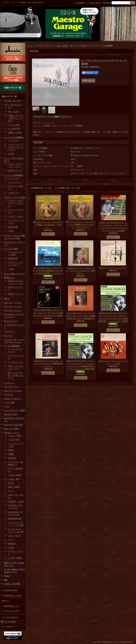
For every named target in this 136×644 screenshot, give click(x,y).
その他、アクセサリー (13, 399)
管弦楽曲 (12, 458)
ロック (11, 539)
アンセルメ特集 (15, 436)
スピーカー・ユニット (13, 310)
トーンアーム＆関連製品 (14, 137)
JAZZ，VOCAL (14, 536)
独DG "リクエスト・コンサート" (113, 268)
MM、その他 (14, 111)
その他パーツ (14, 193)
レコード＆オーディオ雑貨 (15, 410)
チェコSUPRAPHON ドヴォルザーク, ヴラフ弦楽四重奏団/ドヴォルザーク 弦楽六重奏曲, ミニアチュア (48, 271)
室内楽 (11, 483)
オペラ (11, 491)
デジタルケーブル (16, 362)
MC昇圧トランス (15, 170)
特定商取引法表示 (11, 590)
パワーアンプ (9, 331)
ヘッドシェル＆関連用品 (14, 175)
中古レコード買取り (12, 429)
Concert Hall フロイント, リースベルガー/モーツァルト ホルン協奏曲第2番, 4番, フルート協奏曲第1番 (81, 316)
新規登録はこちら (12, 606)
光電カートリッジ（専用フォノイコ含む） (16, 118)
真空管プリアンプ (16, 294)
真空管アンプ (9, 278)
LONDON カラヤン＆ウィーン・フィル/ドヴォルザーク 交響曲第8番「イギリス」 (48, 363)
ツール (7, 406)
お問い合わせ (95, 3)
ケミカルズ (8, 395)
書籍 (6, 580)
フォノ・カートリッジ (13, 105)
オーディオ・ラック (12, 387)
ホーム (30, 46)
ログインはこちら (12, 611)
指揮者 (11, 450)
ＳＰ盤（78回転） (16, 558)
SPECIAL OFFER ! (11, 414)
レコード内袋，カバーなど (15, 274)
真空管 (7, 299)
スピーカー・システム (13, 303)
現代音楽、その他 (16, 501)
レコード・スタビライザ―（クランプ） (16, 203)
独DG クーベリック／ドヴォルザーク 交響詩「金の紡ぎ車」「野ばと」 (48, 225)
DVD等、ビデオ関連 (12, 584)
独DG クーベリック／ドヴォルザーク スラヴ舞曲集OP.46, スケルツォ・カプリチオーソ (81, 225)
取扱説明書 (13, 227)
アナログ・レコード (12, 433)
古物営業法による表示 (12, 595)
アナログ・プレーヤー (13, 101)
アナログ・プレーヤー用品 (15, 197)
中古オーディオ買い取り (14, 425)
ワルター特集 (14, 440)
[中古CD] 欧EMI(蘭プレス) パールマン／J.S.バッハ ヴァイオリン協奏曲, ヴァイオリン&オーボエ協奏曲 (48, 313)
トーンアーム (14, 140)
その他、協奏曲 (15, 475)
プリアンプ (8, 335)
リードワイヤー (15, 182)
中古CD (7, 576)
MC (10, 108)
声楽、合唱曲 (14, 487)
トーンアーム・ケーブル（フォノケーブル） (16, 147)
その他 (11, 154)
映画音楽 (12, 543)
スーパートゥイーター (13, 306)
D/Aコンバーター (11, 321)
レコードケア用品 (11, 249)
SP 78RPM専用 (14, 129)
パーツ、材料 (9, 402)
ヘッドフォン (9, 383)
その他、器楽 (14, 479)
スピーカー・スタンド (13, 391)
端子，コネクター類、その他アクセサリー (16, 375)
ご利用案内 (80, 3)
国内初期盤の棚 (15, 519)
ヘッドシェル (14, 178)
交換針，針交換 (15, 133)
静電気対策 (13, 258)
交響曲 (11, 454)
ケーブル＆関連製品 (12, 346)
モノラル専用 (14, 125)
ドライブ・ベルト (16, 216)
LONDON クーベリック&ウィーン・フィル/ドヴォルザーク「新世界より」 (81, 271)
